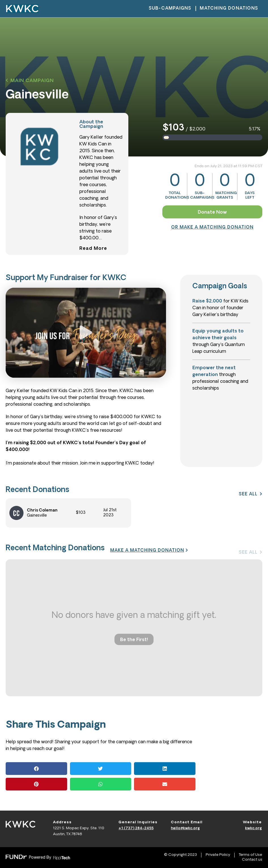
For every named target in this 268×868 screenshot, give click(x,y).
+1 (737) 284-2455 (136, 828)
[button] (30, 81)
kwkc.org (253, 828)
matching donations (229, 9)
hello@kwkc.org (185, 828)
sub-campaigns (170, 9)
